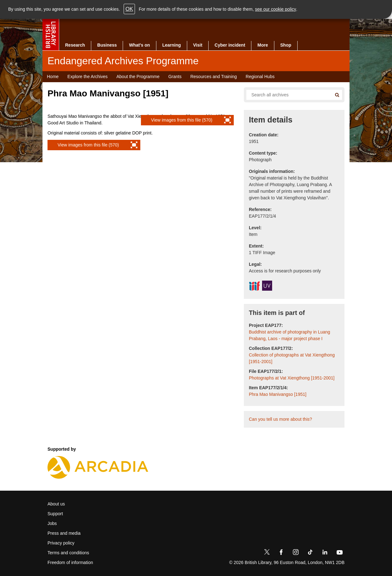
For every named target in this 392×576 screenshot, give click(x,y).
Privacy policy (61, 543)
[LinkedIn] (325, 553)
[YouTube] (339, 553)
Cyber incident (230, 45)
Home (53, 77)
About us (56, 504)
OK (129, 9)
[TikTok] (310, 553)
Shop (286, 45)
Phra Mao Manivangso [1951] (278, 394)
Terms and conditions (68, 553)
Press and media (64, 533)
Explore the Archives (87, 77)
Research (75, 45)
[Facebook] (281, 553)
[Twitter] (267, 553)
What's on (139, 45)
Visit (198, 45)
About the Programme (138, 77)
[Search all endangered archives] (287, 95)
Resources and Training (214, 77)
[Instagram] (296, 553)
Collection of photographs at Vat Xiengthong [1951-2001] (292, 358)
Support (55, 514)
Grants (175, 77)
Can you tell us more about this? (280, 419)
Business (107, 45)
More (263, 45)
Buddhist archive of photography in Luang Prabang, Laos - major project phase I (289, 335)
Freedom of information (70, 562)
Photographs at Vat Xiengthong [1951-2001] (292, 378)
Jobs (52, 523)
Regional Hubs (260, 77)
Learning (172, 45)
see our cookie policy (276, 9)
